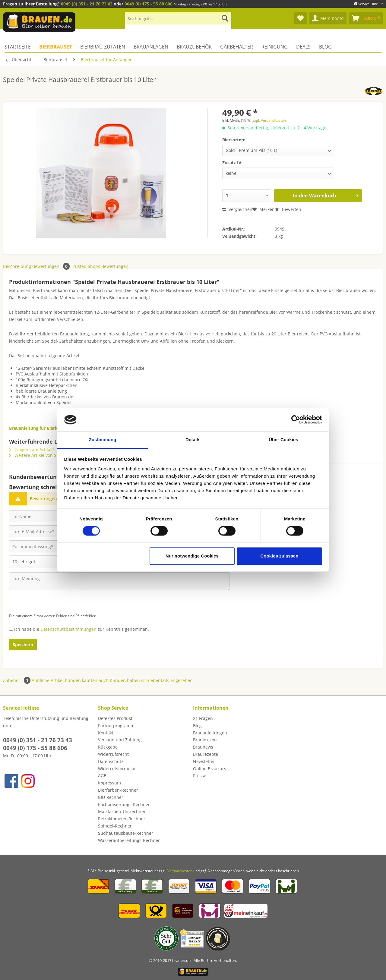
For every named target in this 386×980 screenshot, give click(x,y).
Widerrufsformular (117, 769)
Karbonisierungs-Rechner (124, 804)
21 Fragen (203, 718)
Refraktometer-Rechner (122, 819)
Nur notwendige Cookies (192, 556)
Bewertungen (52, 266)
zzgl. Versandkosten (269, 120)
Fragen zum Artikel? (32, 449)
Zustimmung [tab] (103, 440)
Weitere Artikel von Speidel (39, 455)
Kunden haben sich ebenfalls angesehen (151, 680)
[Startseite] (20, 47)
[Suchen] (225, 18)
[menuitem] (178, 21)
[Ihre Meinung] (119, 581)
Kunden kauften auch (87, 680)
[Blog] (325, 47)
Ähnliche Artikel (48, 680)
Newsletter (204, 761)
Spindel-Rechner (115, 826)
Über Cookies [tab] (283, 440)
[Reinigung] (275, 47)
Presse (200, 776)
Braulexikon (205, 740)
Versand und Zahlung (120, 740)
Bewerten (288, 209)
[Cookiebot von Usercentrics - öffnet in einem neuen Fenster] (296, 420)
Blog (197, 726)
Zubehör (17, 680)
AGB (102, 776)
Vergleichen (237, 209)
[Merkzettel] (301, 18)
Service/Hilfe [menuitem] (366, 4)
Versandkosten (180, 871)
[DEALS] (303, 47)
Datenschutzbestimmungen (68, 629)
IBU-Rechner (111, 797)
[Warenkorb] (366, 18)
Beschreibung (17, 266)
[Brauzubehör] (194, 47)
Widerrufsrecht (113, 754)
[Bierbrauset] (55, 47)
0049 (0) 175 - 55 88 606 (149, 4)
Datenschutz (111, 761)
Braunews (203, 747)
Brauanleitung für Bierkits (36, 428)
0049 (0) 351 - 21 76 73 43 (87, 4)
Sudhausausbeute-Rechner (126, 833)
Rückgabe (108, 747)
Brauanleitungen (210, 733)
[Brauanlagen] (151, 47)
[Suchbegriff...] (178, 18)
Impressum (109, 783)
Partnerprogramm (116, 726)
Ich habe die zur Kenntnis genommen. (82, 629)
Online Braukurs (210, 769)
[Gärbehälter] (237, 47)
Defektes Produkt (115, 718)
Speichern (23, 644)
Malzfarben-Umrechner (122, 811)
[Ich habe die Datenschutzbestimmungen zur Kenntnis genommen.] (11, 629)
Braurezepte (206, 754)
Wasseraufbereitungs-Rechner (129, 840)
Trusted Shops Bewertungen (100, 266)
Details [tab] (193, 440)
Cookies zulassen (279, 556)
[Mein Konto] (328, 18)
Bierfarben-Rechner (118, 790)
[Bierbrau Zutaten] (103, 47)
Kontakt (106, 733)
